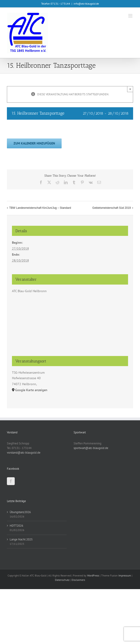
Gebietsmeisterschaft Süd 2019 (112, 208)
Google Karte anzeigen (31, 390)
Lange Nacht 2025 (21, 539)
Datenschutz (62, 580)
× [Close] (130, 89)
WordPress (93, 575)
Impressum (125, 575)
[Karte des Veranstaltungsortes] (70, 327)
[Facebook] (11, 481)
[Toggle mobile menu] (131, 16)
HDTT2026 (16, 526)
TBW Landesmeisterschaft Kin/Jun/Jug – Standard (40, 208)
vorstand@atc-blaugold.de (24, 453)
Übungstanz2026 (20, 512)
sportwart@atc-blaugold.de (91, 448)
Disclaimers (78, 580)
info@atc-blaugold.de (86, 4)
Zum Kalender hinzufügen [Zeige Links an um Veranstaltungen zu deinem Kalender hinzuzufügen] (34, 143)
